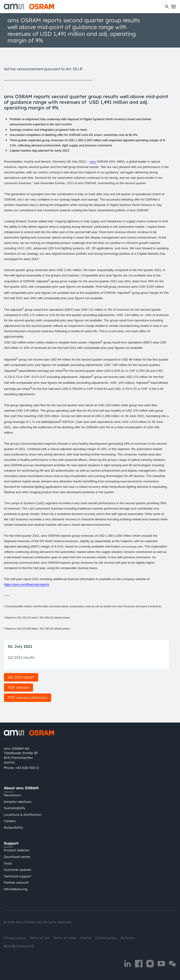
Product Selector (17, 850)
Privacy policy (15, 938)
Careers (10, 821)
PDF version (19, 687)
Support (11, 843)
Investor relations (18, 802)
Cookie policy (106, 938)
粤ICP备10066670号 (19, 946)
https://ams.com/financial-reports (27, 584)
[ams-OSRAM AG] (29, 7)
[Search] (167, 7)
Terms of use (39, 938)
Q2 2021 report (21, 677)
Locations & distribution (23, 815)
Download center (17, 857)
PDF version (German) (28, 697)
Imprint (86, 938)
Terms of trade (65, 938)
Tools (8, 863)
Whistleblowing (16, 889)
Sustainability (15, 808)
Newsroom (12, 795)
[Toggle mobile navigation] (173, 7)
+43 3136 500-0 (27, 768)
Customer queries (17, 870)
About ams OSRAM (21, 788)
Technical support (17, 876)
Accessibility (13, 827)
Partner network (16, 883)
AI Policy (127, 938)
